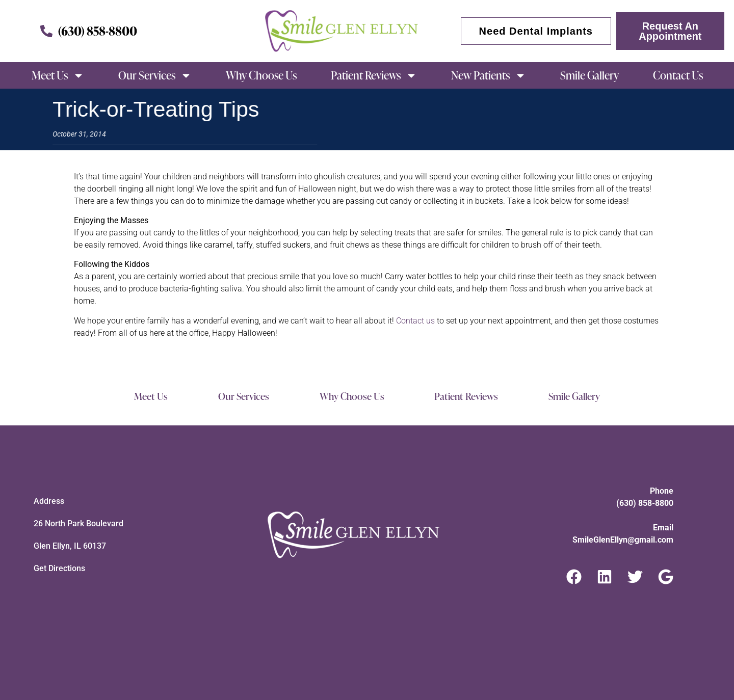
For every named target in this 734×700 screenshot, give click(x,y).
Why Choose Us (261, 75)
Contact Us (678, 75)
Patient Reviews (374, 75)
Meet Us (58, 75)
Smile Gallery (589, 75)
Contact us (415, 321)
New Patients (489, 75)
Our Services (155, 75)
